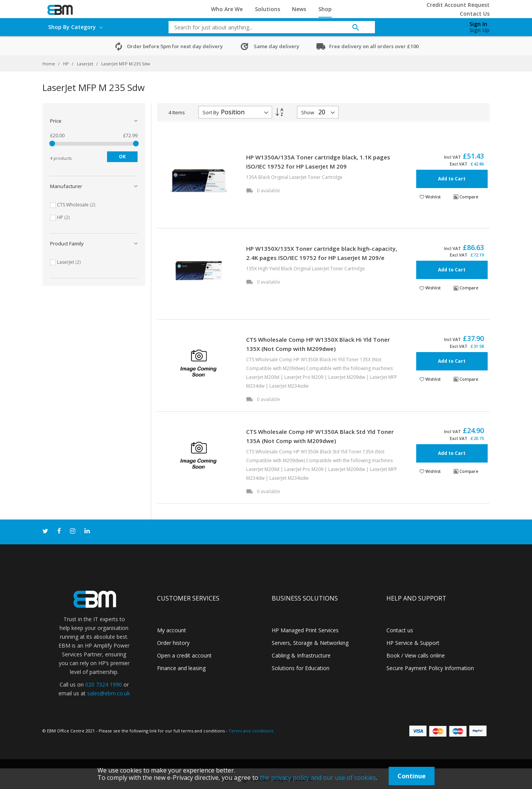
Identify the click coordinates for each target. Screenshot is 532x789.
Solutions (268, 9)
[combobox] (266, 27)
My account (172, 630)
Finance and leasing (181, 668)
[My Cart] (439, 25)
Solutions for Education (301, 668)
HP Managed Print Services (305, 630)
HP (66, 64)
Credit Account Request (458, 5)
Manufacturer (66, 186)
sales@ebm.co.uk (109, 693)
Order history (173, 643)
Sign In (478, 24)
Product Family (67, 244)
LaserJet (86, 64)
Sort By (211, 112)
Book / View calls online (416, 655)
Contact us (400, 630)
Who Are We (227, 9)
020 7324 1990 (104, 684)
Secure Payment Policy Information (430, 668)
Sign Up (479, 30)
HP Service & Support (413, 643)
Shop (325, 9)
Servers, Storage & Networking (310, 643)
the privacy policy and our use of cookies (318, 778)
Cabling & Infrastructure (301, 655)
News (299, 9)
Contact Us (475, 14)
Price (56, 121)
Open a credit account (184, 655)
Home (49, 64)
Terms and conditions (251, 731)
